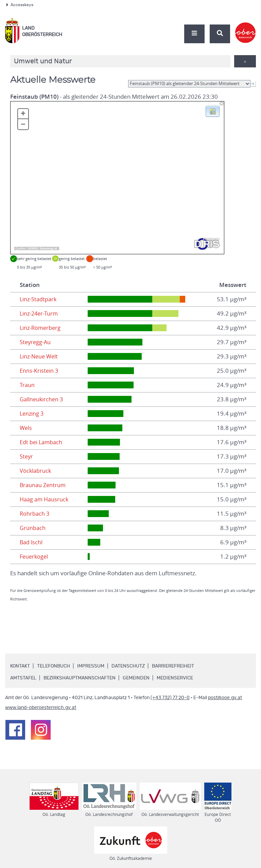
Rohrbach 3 (35, 514)
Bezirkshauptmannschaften (80, 678)
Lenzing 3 (32, 414)
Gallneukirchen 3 (42, 399)
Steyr (27, 456)
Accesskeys (20, 5)
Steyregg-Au (36, 342)
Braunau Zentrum (43, 485)
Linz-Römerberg (41, 328)
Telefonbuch (54, 666)
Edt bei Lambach (41, 442)
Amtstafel (23, 678)
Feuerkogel (35, 557)
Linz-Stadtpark (39, 299)
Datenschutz (128, 666)
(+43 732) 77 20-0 (170, 698)
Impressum (91, 666)
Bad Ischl (31, 542)
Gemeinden (136, 678)
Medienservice (175, 678)
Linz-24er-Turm (40, 314)
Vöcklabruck (36, 471)
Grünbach (33, 528)
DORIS (33, 248)
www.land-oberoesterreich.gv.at (41, 708)
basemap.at (48, 248)
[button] (213, 111)
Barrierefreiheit (173, 666)
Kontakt (20, 666)
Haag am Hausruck (45, 499)
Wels (26, 428)
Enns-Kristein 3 (39, 371)
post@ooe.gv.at (225, 698)
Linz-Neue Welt (40, 356)
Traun (27, 385)
